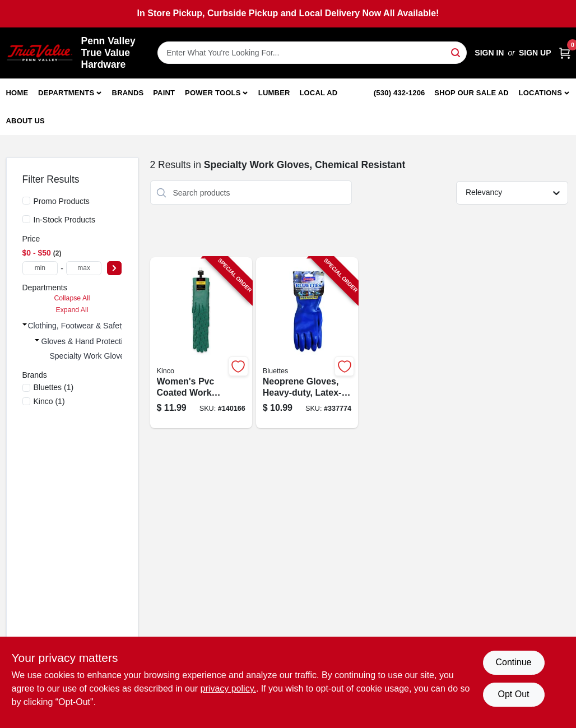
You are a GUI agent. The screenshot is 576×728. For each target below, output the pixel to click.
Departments (66, 93)
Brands (128, 93)
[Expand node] (25, 324)
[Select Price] (114, 268)
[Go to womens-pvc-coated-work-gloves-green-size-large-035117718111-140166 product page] (201, 343)
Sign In (489, 53)
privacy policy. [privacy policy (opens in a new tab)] (228, 688)
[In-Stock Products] (26, 219)
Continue (513, 662)
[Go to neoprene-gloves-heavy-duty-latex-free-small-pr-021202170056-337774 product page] (307, 343)
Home (17, 93)
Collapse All (72, 298)
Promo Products (62, 201)
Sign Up (535, 53)
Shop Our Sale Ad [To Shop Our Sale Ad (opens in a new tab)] (472, 93)
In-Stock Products (65, 220)
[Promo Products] (26, 201)
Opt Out (513, 694)
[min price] (40, 268)
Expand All (72, 310)
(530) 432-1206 (400, 93)
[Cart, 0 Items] (565, 53)
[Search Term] (312, 53)
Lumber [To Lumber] (274, 93)
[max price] (84, 268)
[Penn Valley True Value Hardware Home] (40, 53)
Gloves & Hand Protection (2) (92, 341)
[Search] (456, 52)
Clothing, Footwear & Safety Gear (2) (92, 326)
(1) (54, 387)
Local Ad (318, 93)
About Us (26, 121)
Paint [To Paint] (164, 93)
